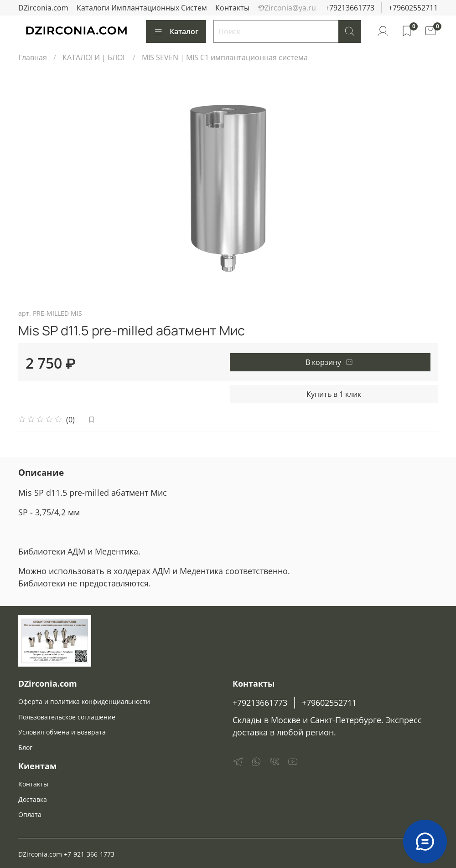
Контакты (232, 8)
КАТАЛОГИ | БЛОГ (94, 57)
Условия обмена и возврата (62, 732)
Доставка (33, 799)
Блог (25, 747)
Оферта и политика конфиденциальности (84, 701)
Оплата (30, 814)
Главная (33, 57)
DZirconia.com (43, 8)
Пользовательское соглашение (67, 717)
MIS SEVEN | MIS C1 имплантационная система (225, 57)
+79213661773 (350, 8)
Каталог (176, 31)
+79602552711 (413, 8)
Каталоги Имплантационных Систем (142, 8)
